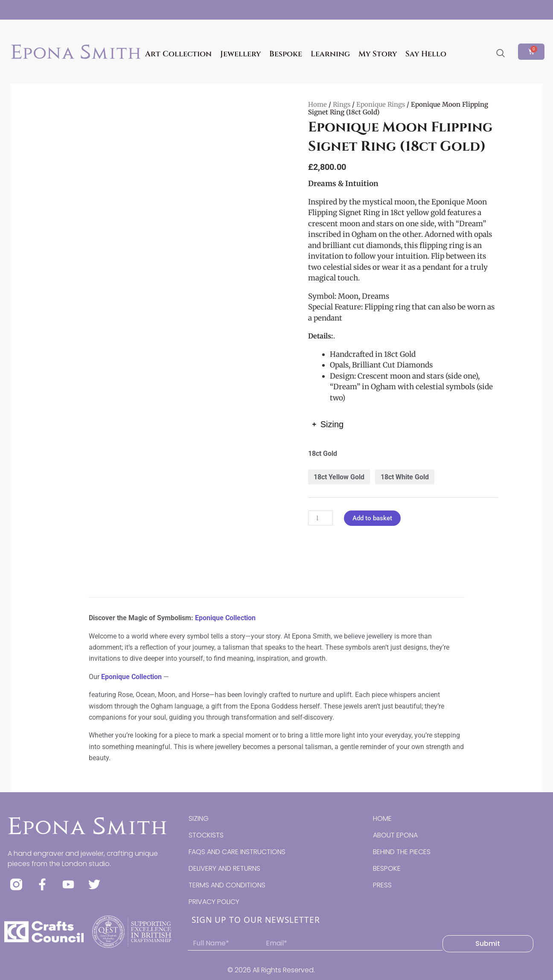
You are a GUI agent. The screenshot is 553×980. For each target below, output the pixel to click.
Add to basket (372, 518)
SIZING (199, 818)
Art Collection (178, 54)
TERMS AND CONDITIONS (227, 885)
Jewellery (240, 54)
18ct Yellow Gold (339, 477)
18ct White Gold (405, 477)
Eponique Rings (381, 104)
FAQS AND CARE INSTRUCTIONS (237, 852)
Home (317, 104)
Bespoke (286, 54)
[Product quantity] (320, 518)
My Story (378, 54)
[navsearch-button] (501, 54)
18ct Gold (323, 454)
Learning (330, 54)
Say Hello (426, 54)
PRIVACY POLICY (214, 902)
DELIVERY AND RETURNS (224, 868)
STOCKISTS (206, 835)
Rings (342, 104)
